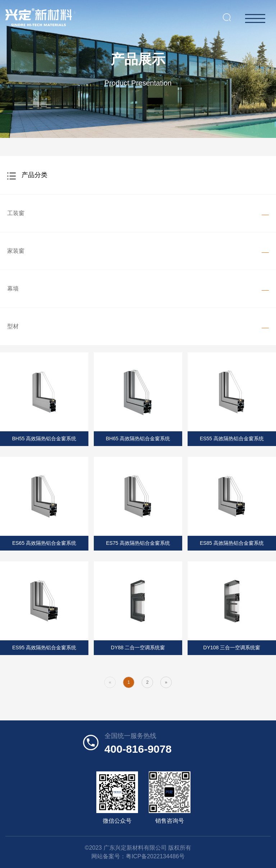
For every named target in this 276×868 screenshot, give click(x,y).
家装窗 (16, 251)
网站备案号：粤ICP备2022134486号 (138, 856)
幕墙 (13, 289)
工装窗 (16, 213)
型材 (13, 326)
